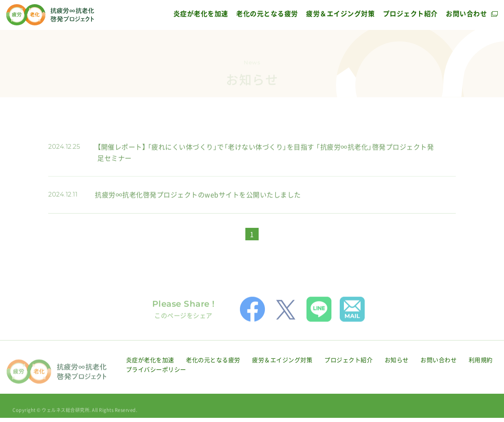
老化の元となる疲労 (267, 14)
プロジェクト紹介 (410, 14)
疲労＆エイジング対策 (340, 14)
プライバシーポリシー (156, 376)
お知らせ (397, 366)
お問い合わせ (466, 14)
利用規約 (481, 366)
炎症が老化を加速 (201, 14)
